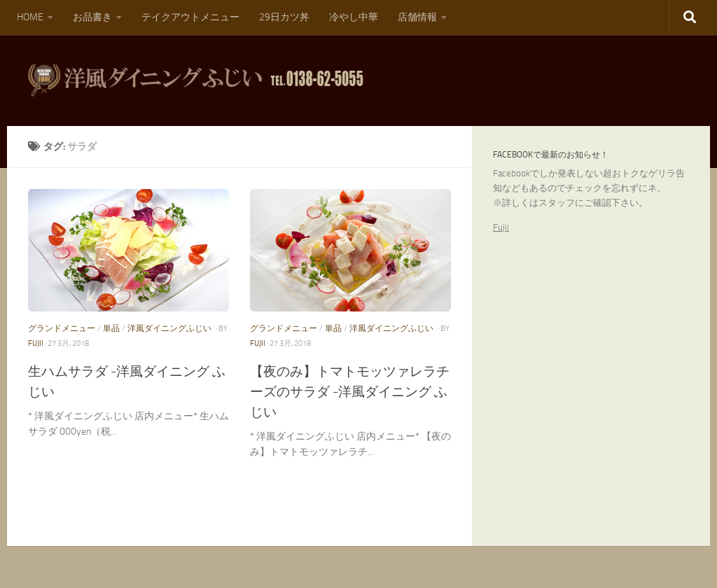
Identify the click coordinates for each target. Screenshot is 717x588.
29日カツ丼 (284, 17)
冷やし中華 (354, 17)
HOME (30, 17)
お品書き (92, 17)
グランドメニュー (62, 328)
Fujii (501, 227)
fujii (36, 343)
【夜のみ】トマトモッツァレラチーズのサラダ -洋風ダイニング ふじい (350, 392)
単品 (111, 328)
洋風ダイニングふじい (169, 328)
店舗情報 (417, 17)
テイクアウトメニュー (190, 17)
